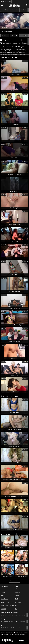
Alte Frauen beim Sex (17, 615)
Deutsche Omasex (6, 1)
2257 (16, 605)
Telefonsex (17, 592)
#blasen (26, 43)
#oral (20, 43)
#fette (3, 628)
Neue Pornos (5, 599)
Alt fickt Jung (4, 10)
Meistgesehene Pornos (7, 605)
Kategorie (4, 592)
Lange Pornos (5, 602)
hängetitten (19, 51)
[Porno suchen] (2, 5)
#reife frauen (15, 628)
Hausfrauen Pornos (15, 40)
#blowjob (9, 43)
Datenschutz (18, 602)
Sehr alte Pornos (6, 621)
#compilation (23, 628)
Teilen (24, 35)
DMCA (16, 599)
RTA (16, 609)
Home (3, 589)
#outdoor (8, 628)
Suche (16, 589)
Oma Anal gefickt (6, 615)
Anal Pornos (24, 10)
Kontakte (17, 595)
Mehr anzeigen (14, 581)
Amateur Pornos (14, 10)
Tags (2, 595)
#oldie (15, 43)
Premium (4, 609)
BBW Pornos (14, 621)
